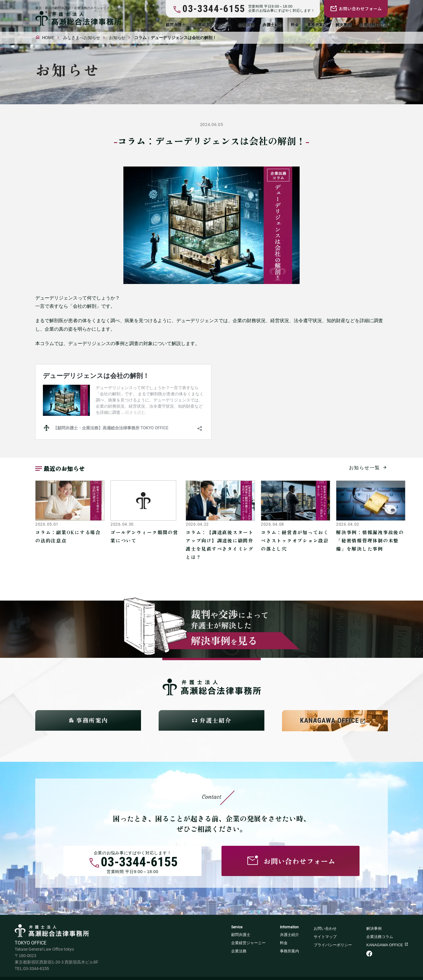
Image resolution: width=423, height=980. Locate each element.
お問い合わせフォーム (360, 9)
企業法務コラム (374, 25)
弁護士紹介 (273, 25)
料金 (295, 25)
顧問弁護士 (176, 25)
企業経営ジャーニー (212, 25)
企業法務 (246, 25)
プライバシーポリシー (333, 945)
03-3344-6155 (139, 863)
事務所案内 (317, 25)
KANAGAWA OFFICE (385, 945)
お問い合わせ (325, 928)
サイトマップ (325, 937)
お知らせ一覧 (365, 468)
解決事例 (344, 25)
